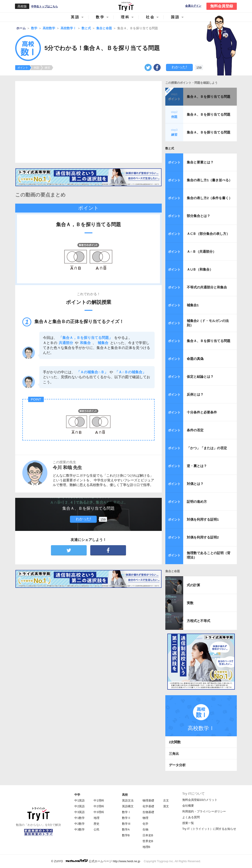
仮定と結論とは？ (200, 377)
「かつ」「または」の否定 (207, 448)
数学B (126, 835)
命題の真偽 (195, 359)
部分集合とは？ (198, 216)
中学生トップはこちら (44, 6)
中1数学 (80, 818)
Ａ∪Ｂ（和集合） (200, 269)
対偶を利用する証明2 (203, 537)
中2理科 (99, 806)
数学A (126, 829)
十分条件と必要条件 (202, 412)
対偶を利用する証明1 (203, 519)
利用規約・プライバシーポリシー (204, 811)
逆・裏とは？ (197, 466)
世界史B (148, 841)
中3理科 (99, 812)
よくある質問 (191, 817)
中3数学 (80, 829)
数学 (100, 17)
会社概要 (188, 806)
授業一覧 (188, 823)
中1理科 (99, 800)
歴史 (97, 824)
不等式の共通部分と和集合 (207, 287)
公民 (97, 829)
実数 (190, 603)
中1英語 (80, 800)
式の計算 (193, 585)
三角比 (174, 754)
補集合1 (193, 305)
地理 (97, 818)
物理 (145, 818)
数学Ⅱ (126, 818)
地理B (146, 847)
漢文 (166, 806)
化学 (145, 824)
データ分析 (177, 765)
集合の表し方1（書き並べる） (209, 180)
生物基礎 (148, 812)
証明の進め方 (197, 502)
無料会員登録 (222, 6)
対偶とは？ (195, 484)
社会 (150, 17)
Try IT (126, 6)
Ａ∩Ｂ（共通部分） (201, 251)
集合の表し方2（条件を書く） (209, 198)
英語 (75, 17)
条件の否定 (195, 430)
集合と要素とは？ (200, 162)
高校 (125, 795)
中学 (77, 795)
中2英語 (80, 806)
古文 (166, 800)
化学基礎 (148, 806)
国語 (175, 17)
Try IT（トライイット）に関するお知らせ (209, 829)
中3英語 (80, 812)
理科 (125, 17)
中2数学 (80, 824)
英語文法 (128, 800)
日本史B (148, 835)
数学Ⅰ (126, 812)
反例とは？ (195, 394)
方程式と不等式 (198, 621)
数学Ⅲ (126, 824)
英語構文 (128, 806)
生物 (145, 829)
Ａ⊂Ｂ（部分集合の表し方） (208, 234)
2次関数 (175, 742)
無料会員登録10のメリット (200, 800)
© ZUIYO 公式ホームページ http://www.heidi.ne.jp (96, 861)
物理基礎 (148, 800)
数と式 (170, 148)
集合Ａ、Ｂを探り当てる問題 (209, 97)
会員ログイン (193, 6)
